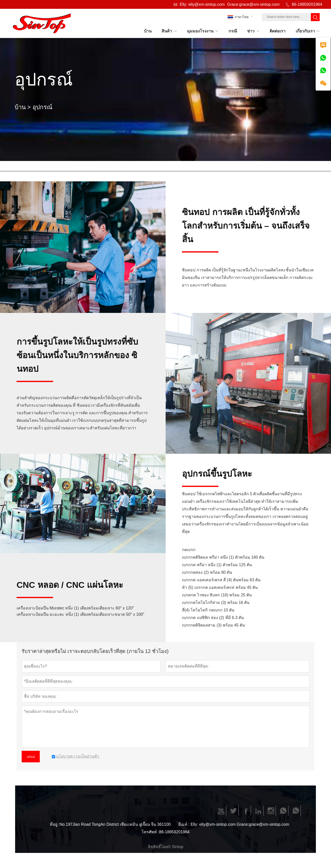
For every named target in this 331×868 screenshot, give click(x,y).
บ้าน (20, 107)
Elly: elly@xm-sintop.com (202, 4)
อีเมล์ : (184, 824)
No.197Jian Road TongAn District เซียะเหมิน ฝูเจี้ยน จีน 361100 (115, 824)
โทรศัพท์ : (150, 832)
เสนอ (31, 757)
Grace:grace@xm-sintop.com (253, 4)
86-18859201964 (307, 4)
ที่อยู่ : (55, 824)
